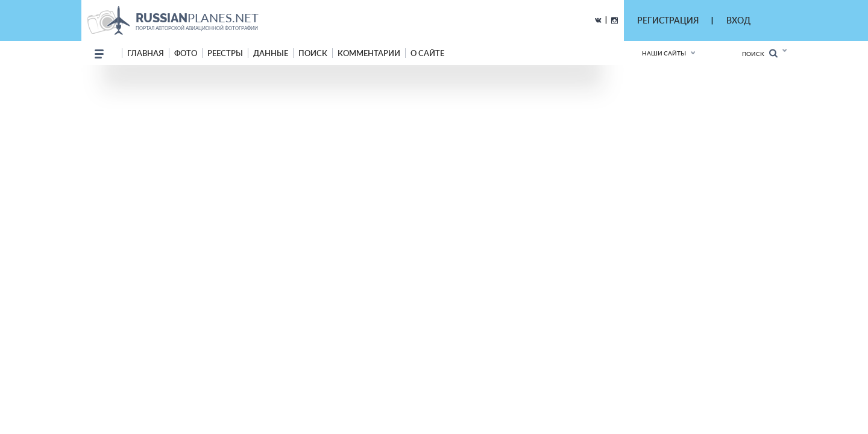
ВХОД (738, 20)
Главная (146, 53)
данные (271, 53)
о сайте (427, 53)
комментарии (369, 53)
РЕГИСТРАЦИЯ (668, 20)
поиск (313, 53)
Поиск (760, 53)
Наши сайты (664, 53)
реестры (225, 53)
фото (186, 53)
